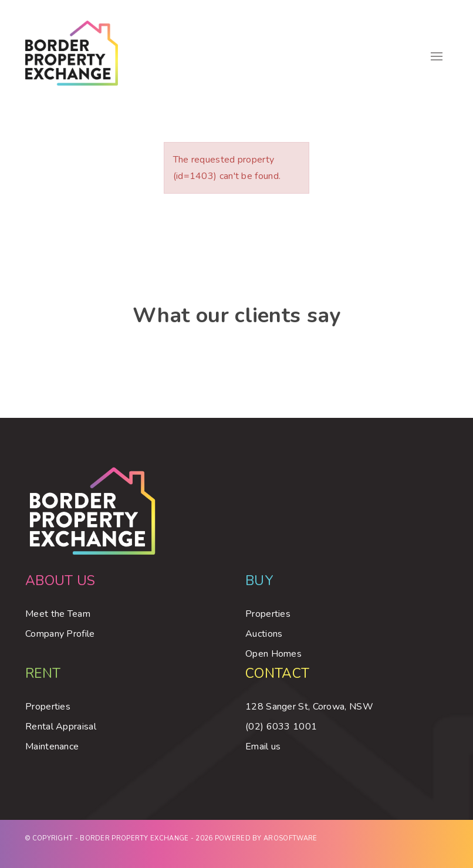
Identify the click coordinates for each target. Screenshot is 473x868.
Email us (263, 747)
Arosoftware (290, 838)
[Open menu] (437, 56)
